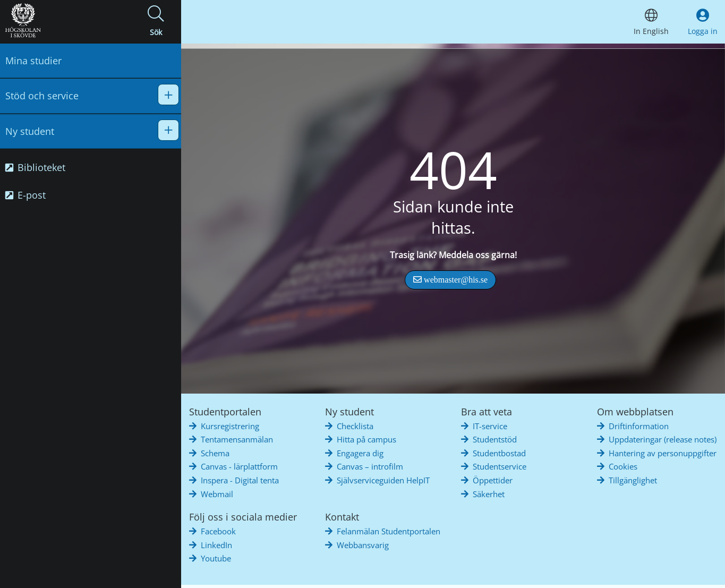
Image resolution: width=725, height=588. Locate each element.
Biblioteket (35, 167)
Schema (215, 453)
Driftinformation (639, 426)
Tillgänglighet (633, 480)
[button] (156, 22)
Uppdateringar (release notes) (663, 439)
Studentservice (500, 466)
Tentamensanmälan (237, 439)
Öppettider (493, 480)
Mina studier (33, 61)
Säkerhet (489, 494)
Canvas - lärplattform (239, 466)
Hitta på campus (366, 439)
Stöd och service (42, 96)
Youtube (216, 558)
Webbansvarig (363, 545)
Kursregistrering (230, 426)
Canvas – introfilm (370, 466)
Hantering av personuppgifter (663, 453)
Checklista (355, 426)
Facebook (218, 531)
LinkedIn (216, 545)
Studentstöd (495, 439)
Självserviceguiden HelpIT (383, 480)
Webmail (217, 494)
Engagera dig (360, 453)
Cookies (623, 466)
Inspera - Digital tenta (240, 480)
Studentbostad (499, 453)
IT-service (490, 426)
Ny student (30, 131)
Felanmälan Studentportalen (389, 531)
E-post (25, 195)
